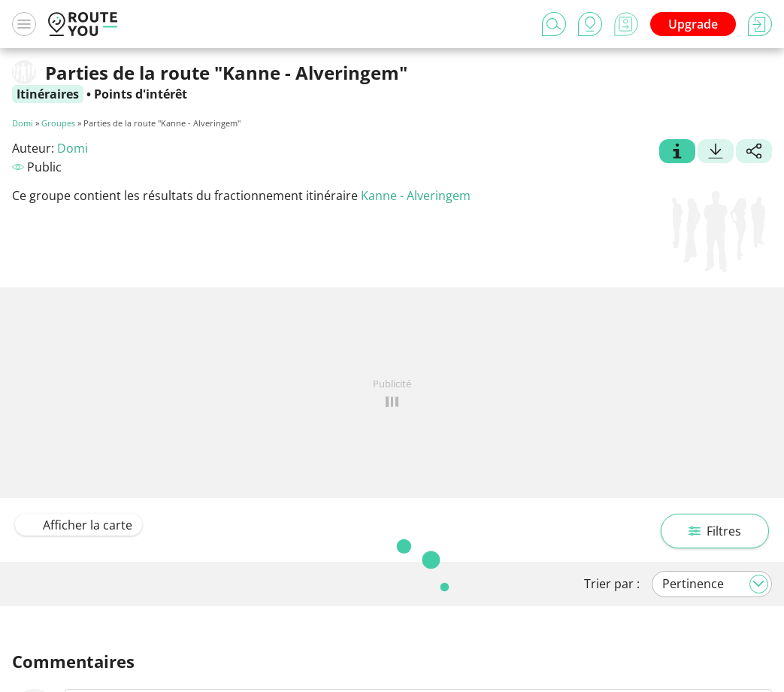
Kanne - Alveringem (416, 196)
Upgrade (693, 24)
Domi (23, 123)
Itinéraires (48, 94)
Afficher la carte (79, 525)
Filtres (715, 531)
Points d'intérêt (141, 94)
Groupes (58, 123)
